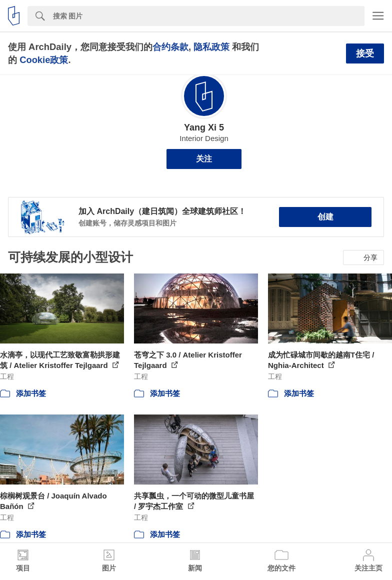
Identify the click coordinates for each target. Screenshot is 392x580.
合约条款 (170, 47)
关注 (204, 159)
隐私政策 (211, 47)
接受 (365, 53)
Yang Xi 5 (204, 127)
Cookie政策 (44, 60)
